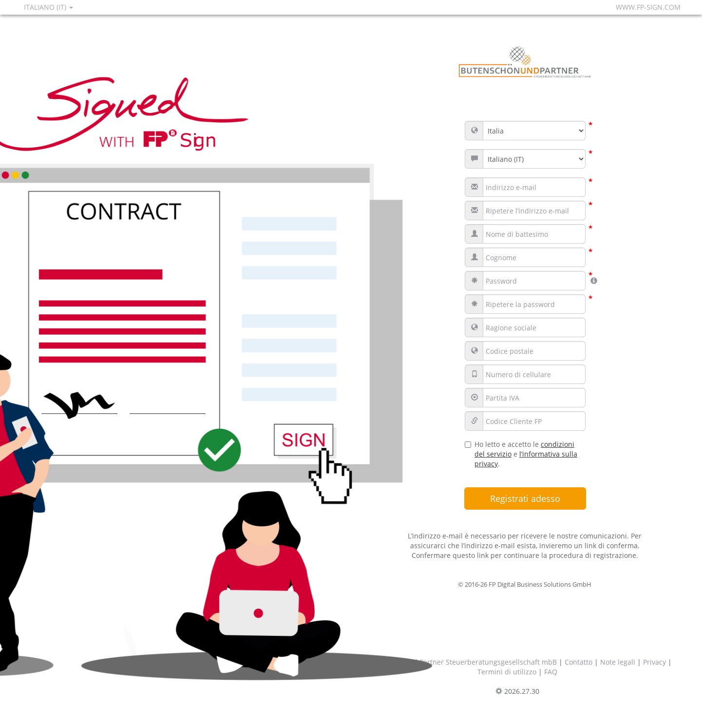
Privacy (655, 662)
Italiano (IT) (48, 7)
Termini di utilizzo (507, 672)
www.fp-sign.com (648, 7)
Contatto (579, 662)
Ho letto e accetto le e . (521, 454)
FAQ (551, 672)
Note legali (618, 662)
